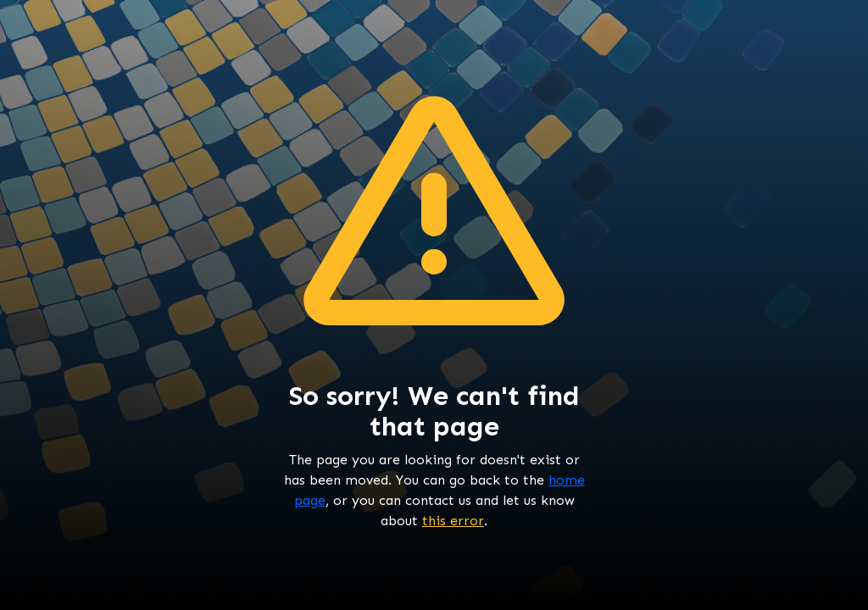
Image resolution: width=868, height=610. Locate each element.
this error (453, 521)
